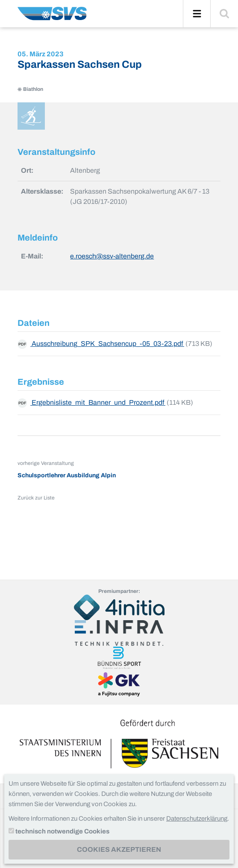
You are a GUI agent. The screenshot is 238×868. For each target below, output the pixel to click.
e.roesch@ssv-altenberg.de (112, 256)
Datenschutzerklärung (197, 819)
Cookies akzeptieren (119, 849)
